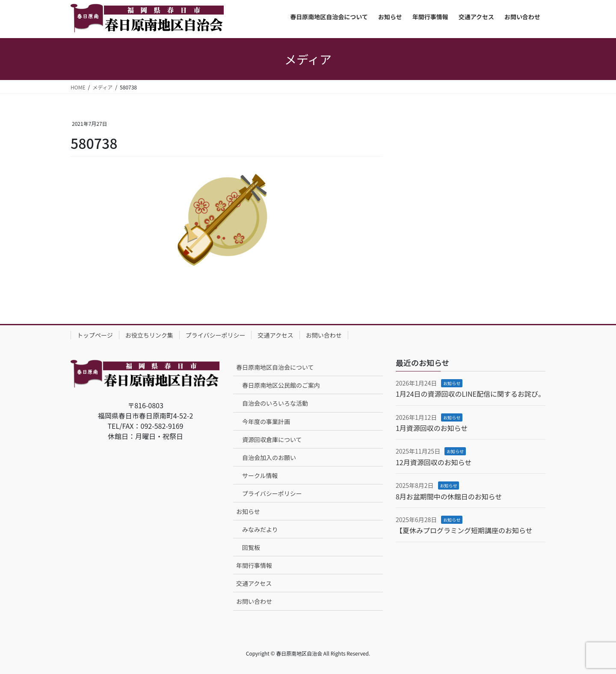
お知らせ (248, 511)
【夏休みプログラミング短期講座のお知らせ (464, 530)
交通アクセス (275, 335)
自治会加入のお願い (269, 457)
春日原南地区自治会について (275, 367)
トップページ (95, 335)
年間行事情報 (254, 565)
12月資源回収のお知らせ (434, 462)
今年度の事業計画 (266, 422)
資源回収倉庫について (272, 439)
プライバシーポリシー (216, 335)
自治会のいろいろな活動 (275, 403)
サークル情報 (260, 475)
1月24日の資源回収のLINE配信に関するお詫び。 (470, 394)
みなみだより (260, 529)
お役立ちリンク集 (149, 335)
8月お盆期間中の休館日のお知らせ (449, 496)
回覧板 (251, 547)
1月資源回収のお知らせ (432, 428)
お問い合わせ (324, 335)
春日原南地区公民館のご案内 (281, 385)
